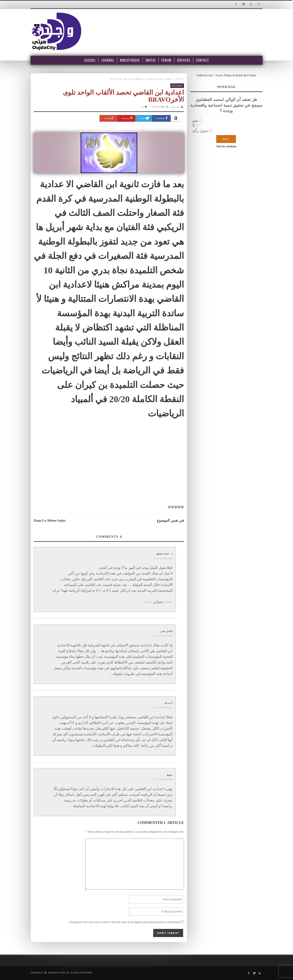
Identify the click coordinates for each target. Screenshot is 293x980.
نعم (195, 120)
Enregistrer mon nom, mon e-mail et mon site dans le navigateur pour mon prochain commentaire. (125, 922)
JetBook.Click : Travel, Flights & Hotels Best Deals (226, 75)
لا (193, 125)
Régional (179, 79)
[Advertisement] (109, 472)
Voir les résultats (226, 146)
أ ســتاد (176, 107)
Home (169, 79)
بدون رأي (200, 130)
